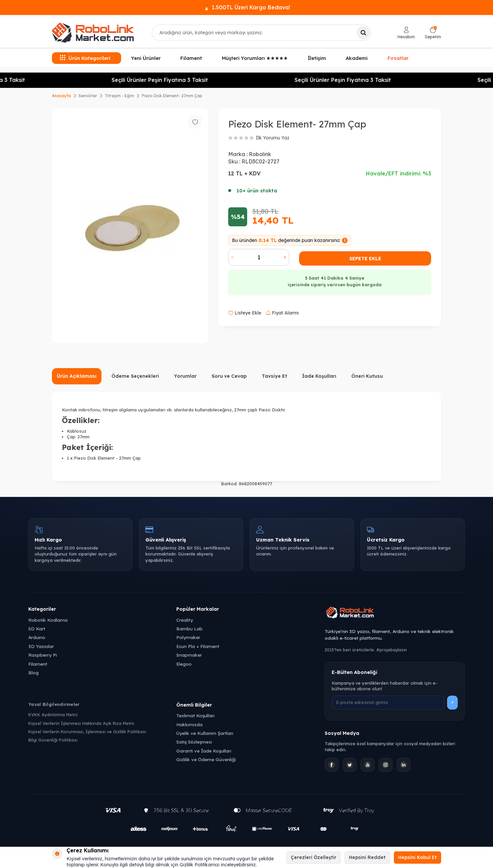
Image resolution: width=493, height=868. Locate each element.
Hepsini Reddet (367, 857)
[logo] (93, 33)
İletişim (317, 58)
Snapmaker (189, 655)
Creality (185, 620)
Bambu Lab (189, 629)
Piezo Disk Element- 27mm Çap (172, 96)
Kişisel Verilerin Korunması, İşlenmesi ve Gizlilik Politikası (87, 732)
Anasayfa (61, 96)
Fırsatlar (398, 57)
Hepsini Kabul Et (417, 857)
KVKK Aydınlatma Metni (53, 715)
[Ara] (363, 33)
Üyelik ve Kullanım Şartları (205, 733)
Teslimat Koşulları (195, 715)
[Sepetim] (433, 33)
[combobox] (261, 33)
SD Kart (37, 629)
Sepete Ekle (365, 259)
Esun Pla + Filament (198, 646)
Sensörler (88, 96)
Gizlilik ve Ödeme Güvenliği (206, 759)
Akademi (357, 58)
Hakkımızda (189, 724)
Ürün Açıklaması (77, 376)
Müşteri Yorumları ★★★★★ (255, 58)
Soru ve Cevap (229, 376)
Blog (33, 672)
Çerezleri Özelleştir (314, 857)
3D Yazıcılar (41, 646)
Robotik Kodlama (48, 620)
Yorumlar (185, 376)
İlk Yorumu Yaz (273, 138)
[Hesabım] (406, 33)
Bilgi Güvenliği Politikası (53, 740)
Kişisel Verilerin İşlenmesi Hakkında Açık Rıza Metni (81, 723)
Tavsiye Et (274, 376)
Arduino (37, 637)
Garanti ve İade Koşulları (204, 751)
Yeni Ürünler (146, 58)
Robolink (260, 154)
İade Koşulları (319, 376)
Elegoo (184, 664)
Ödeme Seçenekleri (135, 376)
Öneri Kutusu (367, 376)
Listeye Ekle (245, 313)
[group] (130, 226)
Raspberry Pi (43, 655)
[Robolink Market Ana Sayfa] (395, 613)
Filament (191, 58)
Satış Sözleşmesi (194, 742)
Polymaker (188, 637)
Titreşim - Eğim (119, 96)
